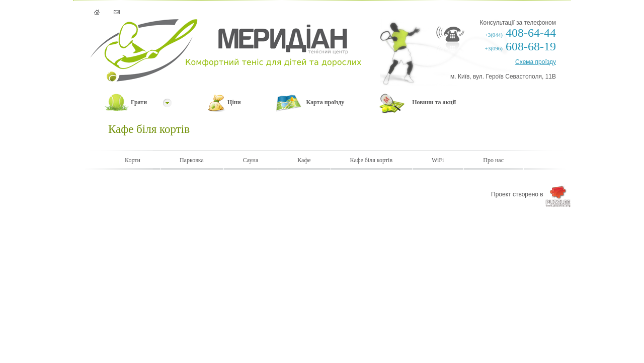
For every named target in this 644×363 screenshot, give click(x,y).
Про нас (493, 160)
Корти (133, 160)
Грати (139, 102)
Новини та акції (434, 102)
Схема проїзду (536, 62)
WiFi (438, 160)
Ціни (234, 102)
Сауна (251, 160)
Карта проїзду (326, 102)
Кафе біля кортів (372, 160)
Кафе (304, 160)
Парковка (192, 160)
